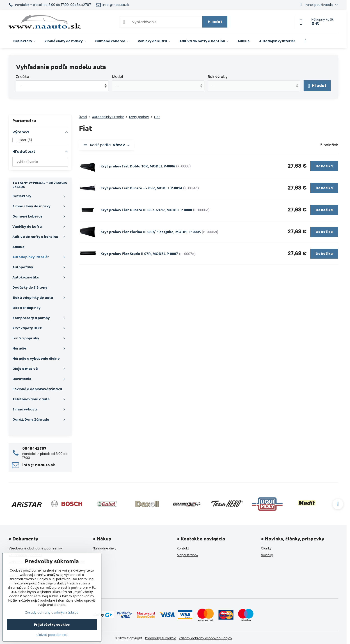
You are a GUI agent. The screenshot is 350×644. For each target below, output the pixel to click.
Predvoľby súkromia (161, 638)
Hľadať (215, 22)
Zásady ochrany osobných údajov (206, 638)
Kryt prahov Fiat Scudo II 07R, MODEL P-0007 (139, 254)
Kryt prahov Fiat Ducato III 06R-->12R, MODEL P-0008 (146, 210)
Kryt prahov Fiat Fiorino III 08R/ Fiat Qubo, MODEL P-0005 (151, 232)
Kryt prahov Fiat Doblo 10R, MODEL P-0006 (138, 166)
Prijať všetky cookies (52, 625)
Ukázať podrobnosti (52, 635)
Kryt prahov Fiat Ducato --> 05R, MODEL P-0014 (142, 188)
